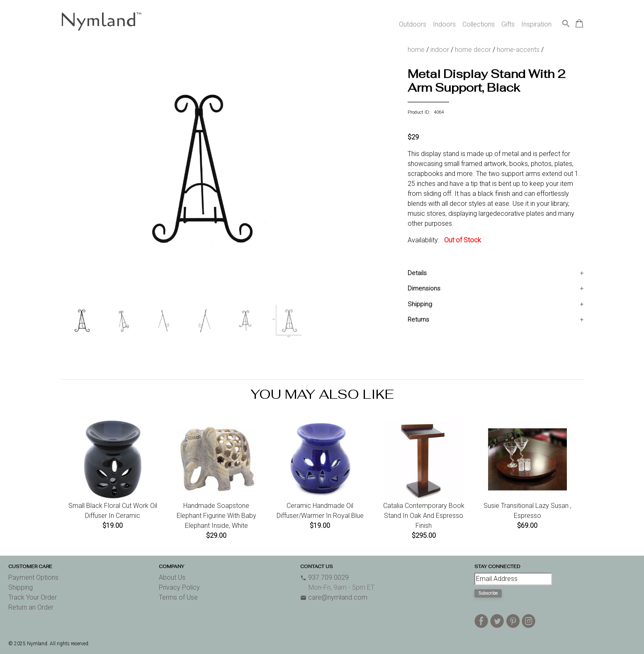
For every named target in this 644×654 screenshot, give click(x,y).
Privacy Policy (179, 587)
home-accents (518, 50)
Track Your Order (33, 597)
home (416, 50)
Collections (479, 24)
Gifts (508, 24)
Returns (418, 320)
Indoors (444, 24)
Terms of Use (178, 597)
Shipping (420, 304)
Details (417, 273)
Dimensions (424, 288)
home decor (473, 50)
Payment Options (33, 577)
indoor (440, 50)
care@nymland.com (334, 597)
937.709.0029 (324, 577)
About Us (172, 577)
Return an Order (31, 607)
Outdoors (413, 24)
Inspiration (536, 24)
